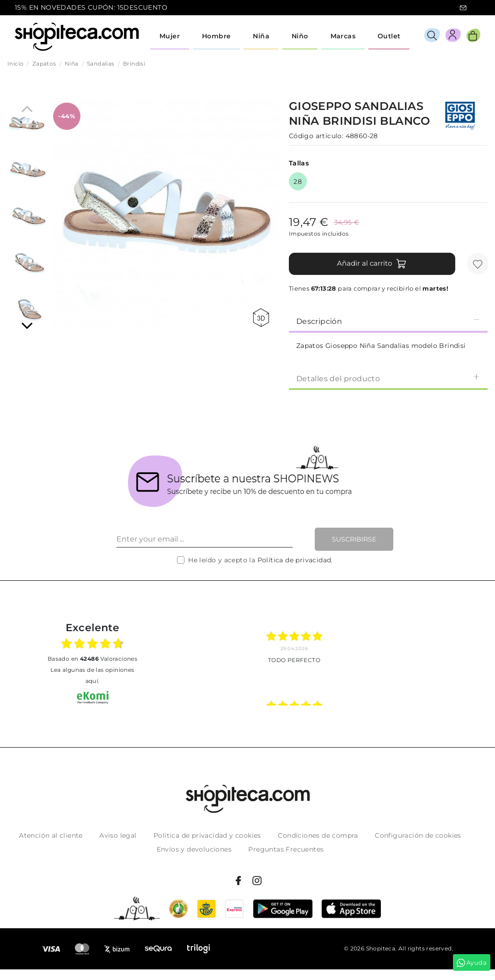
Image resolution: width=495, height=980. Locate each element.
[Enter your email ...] (205, 539)
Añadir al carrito (372, 264)
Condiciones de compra (318, 835)
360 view (261, 318)
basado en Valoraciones (92, 659)
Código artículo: (316, 136)
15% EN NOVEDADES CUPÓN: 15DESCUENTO (91, 7)
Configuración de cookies (418, 835)
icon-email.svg (463, 8)
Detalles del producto (388, 378)
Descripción (388, 321)
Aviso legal (118, 835)
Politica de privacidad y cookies (207, 835)
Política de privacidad (294, 560)
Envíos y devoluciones (194, 849)
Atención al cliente (51, 835)
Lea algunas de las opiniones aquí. (92, 675)
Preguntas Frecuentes (286, 849)
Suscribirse (354, 539)
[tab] (388, 321)
